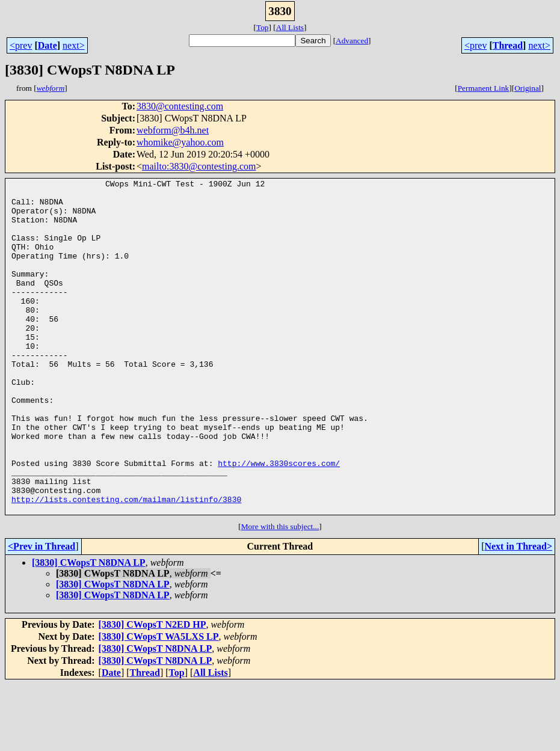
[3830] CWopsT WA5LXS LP (159, 703)
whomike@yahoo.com (180, 142)
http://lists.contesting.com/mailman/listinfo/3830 (126, 564)
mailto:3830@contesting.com (199, 166)
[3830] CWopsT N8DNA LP (89, 629)
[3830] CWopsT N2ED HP (152, 691)
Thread (508, 45)
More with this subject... (280, 593)
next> (74, 45)
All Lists (290, 27)
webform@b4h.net (173, 130)
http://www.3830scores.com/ (279, 521)
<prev (21, 45)
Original (528, 88)
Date (48, 45)
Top (263, 27)
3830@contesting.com (180, 106)
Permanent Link (484, 88)
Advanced (352, 41)
